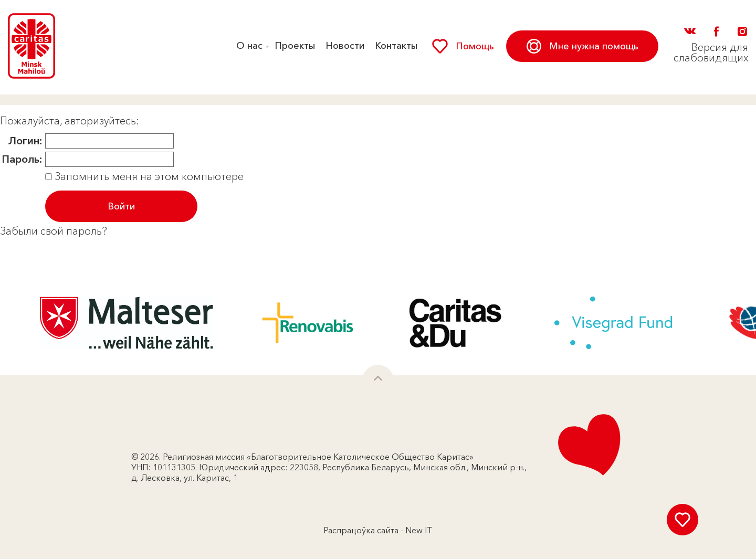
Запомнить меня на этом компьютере (148, 176)
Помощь (463, 46)
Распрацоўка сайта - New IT (378, 530)
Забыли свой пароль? (54, 231)
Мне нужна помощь (582, 46)
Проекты (295, 46)
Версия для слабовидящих (711, 52)
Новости (345, 46)
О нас (249, 46)
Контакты (396, 46)
